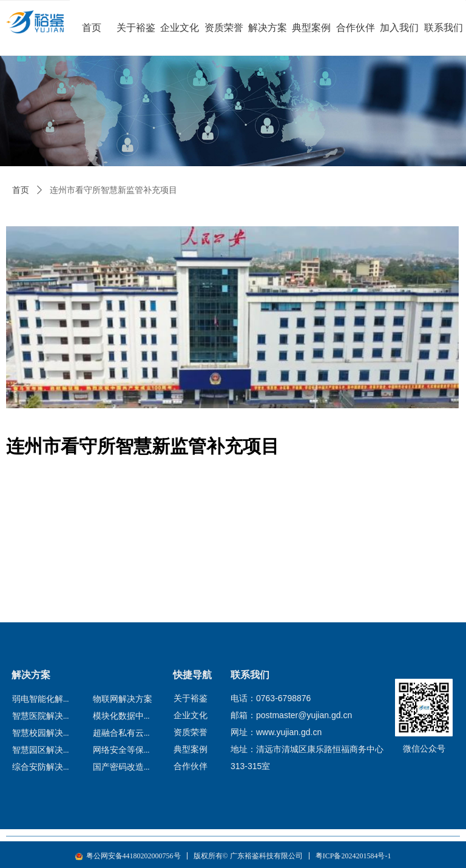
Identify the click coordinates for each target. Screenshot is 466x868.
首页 (21, 190)
